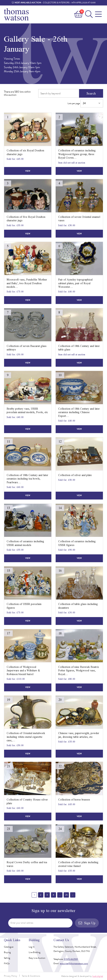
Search (91, 93)
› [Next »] (73, 895)
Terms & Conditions (31, 976)
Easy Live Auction (37, 958)
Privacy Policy (11, 976)
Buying (7, 952)
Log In (32, 947)
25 (66, 895)
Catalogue (9, 947)
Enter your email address (22, 923)
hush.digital (98, 976)
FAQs (7, 963)
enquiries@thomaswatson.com (74, 963)
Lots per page (85, 103)
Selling (7, 958)
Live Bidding (35, 952)
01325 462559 (71, 959)
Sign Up (87, 923)
